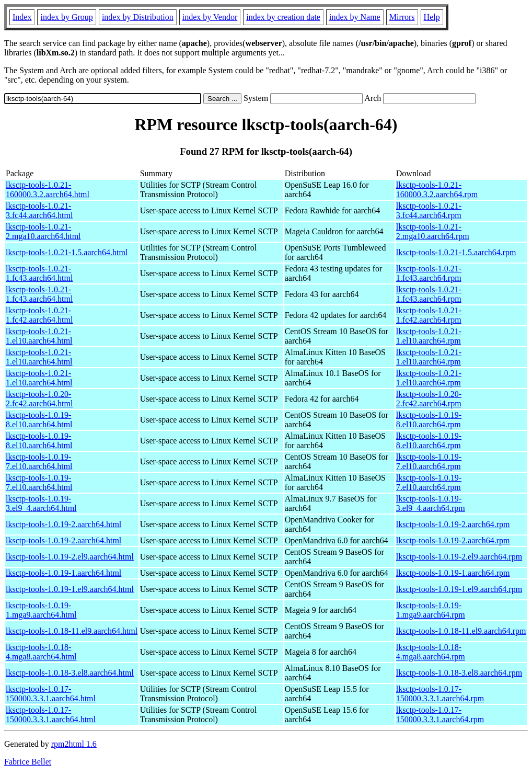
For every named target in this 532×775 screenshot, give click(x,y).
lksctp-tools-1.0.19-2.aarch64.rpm (453, 524)
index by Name (355, 17)
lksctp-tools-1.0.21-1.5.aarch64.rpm (456, 252)
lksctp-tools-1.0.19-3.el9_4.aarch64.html (41, 503)
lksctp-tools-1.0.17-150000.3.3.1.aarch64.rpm (440, 694)
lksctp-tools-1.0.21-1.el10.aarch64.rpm (429, 336)
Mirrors (402, 17)
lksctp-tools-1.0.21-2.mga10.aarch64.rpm (433, 231)
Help (432, 17)
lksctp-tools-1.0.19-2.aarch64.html (63, 524)
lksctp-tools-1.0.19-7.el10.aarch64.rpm (429, 461)
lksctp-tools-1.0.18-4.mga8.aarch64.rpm (431, 652)
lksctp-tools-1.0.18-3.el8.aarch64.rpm (459, 673)
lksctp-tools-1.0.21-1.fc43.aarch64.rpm (429, 273)
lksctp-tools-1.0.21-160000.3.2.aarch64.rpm (437, 190)
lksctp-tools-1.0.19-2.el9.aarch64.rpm (459, 557)
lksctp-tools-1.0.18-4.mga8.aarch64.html (41, 652)
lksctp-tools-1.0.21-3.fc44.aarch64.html (39, 210)
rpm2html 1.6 (74, 744)
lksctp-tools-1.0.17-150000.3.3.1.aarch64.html (51, 694)
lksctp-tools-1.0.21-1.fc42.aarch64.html (39, 315)
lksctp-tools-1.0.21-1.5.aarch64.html (67, 252)
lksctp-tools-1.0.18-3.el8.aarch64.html (70, 673)
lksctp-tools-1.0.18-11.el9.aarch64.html (72, 631)
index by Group (66, 17)
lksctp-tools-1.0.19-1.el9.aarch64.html (70, 589)
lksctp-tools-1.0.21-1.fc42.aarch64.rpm (429, 315)
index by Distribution (138, 17)
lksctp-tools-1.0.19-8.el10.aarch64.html (39, 420)
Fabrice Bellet (28, 762)
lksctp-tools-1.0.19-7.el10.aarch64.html (39, 461)
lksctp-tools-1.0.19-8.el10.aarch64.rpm (429, 420)
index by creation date (283, 17)
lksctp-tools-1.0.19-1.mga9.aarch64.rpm (431, 610)
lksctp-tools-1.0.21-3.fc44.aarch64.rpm (429, 210)
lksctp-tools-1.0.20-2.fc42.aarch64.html (39, 399)
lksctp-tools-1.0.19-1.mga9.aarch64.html (41, 610)
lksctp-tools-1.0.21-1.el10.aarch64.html (39, 336)
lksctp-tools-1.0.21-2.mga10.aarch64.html (43, 231)
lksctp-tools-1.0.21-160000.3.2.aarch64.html (48, 190)
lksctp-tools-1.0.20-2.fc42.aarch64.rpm (429, 399)
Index (22, 17)
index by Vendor (210, 17)
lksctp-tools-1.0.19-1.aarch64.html (63, 573)
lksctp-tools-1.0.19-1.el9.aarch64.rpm (459, 589)
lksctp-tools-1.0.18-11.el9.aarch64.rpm (461, 631)
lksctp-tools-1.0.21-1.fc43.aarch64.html (39, 273)
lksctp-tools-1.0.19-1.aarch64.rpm (453, 573)
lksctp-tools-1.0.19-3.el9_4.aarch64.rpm (431, 503)
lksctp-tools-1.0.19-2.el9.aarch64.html (70, 557)
